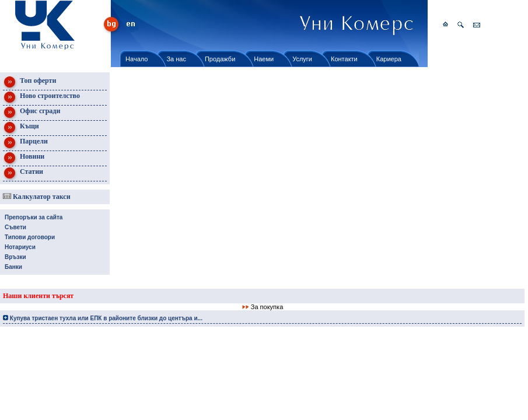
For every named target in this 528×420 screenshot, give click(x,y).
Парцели (25, 143)
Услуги (302, 59)
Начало (137, 59)
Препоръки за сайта (34, 217)
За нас (176, 59)
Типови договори (30, 237)
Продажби (220, 59)
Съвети (15, 227)
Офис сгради (32, 113)
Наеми (264, 59)
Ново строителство (41, 98)
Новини (24, 158)
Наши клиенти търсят (38, 296)
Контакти (344, 59)
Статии (23, 174)
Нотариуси (20, 247)
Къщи (21, 128)
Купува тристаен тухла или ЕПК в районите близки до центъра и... (103, 318)
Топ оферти (29, 83)
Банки (13, 267)
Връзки (15, 257)
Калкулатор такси (37, 197)
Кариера (389, 59)
